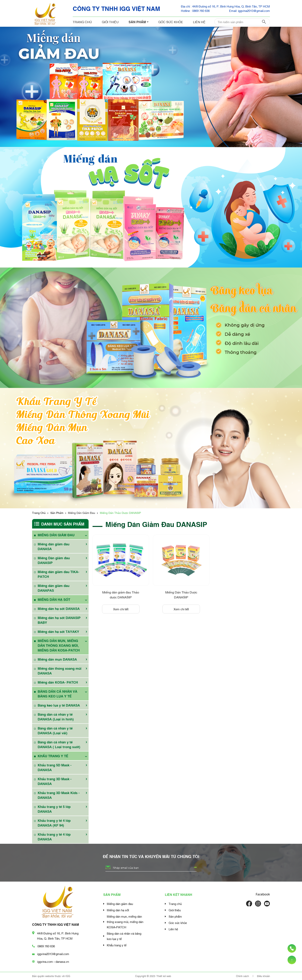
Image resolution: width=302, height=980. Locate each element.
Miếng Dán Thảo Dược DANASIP (181, 594)
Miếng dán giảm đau (120, 904)
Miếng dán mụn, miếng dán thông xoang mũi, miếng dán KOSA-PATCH (125, 922)
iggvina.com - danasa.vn (53, 961)
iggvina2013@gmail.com (53, 954)
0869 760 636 (46, 946)
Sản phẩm (139, 22)
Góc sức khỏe (171, 22)
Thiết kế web (164, 976)
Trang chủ (82, 22)
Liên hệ (199, 22)
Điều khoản (263, 976)
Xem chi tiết (121, 609)
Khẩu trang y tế (117, 945)
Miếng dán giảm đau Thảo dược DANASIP (121, 594)
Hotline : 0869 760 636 (195, 10)
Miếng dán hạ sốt (118, 910)
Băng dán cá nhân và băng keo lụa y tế (124, 936)
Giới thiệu (110, 22)
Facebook (263, 894)
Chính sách (243, 976)
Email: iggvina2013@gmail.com (249, 10)
